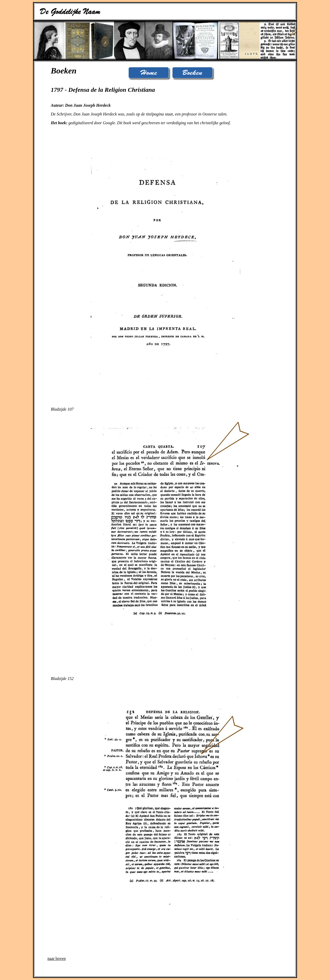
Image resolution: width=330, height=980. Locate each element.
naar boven (57, 958)
